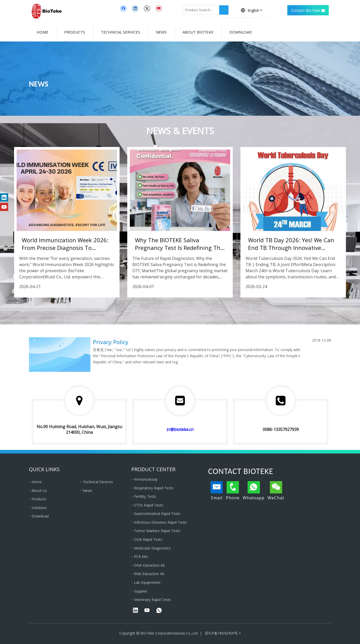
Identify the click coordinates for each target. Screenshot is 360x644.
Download (40, 516)
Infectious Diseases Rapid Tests (160, 522)
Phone (233, 491)
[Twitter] (147, 8)
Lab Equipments (147, 582)
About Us (39, 490)
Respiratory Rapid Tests (154, 488)
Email (217, 491)
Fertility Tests (145, 496)
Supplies (141, 591)
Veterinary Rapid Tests (152, 600)
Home (37, 482)
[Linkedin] (135, 8)
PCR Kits (141, 557)
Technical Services (98, 482)
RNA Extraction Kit (149, 574)
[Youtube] (159, 8)
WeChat (276, 491)
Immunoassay (146, 479)
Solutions (39, 508)
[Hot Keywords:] (224, 10)
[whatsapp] (159, 611)
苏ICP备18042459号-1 (223, 633)
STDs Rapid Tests (149, 505)
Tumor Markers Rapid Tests (157, 531)
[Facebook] (123, 8)
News (87, 490)
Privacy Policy (111, 342)
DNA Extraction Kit (149, 565)
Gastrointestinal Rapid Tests (157, 514)
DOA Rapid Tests (148, 539)
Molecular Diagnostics (152, 548)
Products (39, 499)
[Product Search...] (201, 10)
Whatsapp (254, 491)
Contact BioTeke (308, 11)
